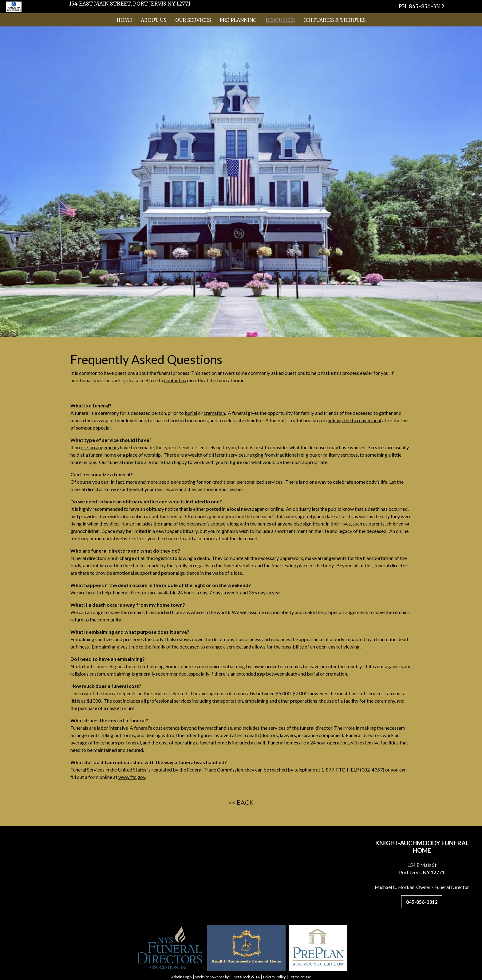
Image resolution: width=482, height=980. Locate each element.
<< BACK (241, 802)
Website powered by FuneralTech (223, 977)
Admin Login (182, 977)
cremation (214, 413)
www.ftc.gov (132, 777)
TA (258, 977)
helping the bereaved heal (354, 420)
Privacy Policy (274, 977)
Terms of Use (300, 977)
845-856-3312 (422, 902)
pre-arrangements (100, 447)
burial (191, 413)
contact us (175, 380)
